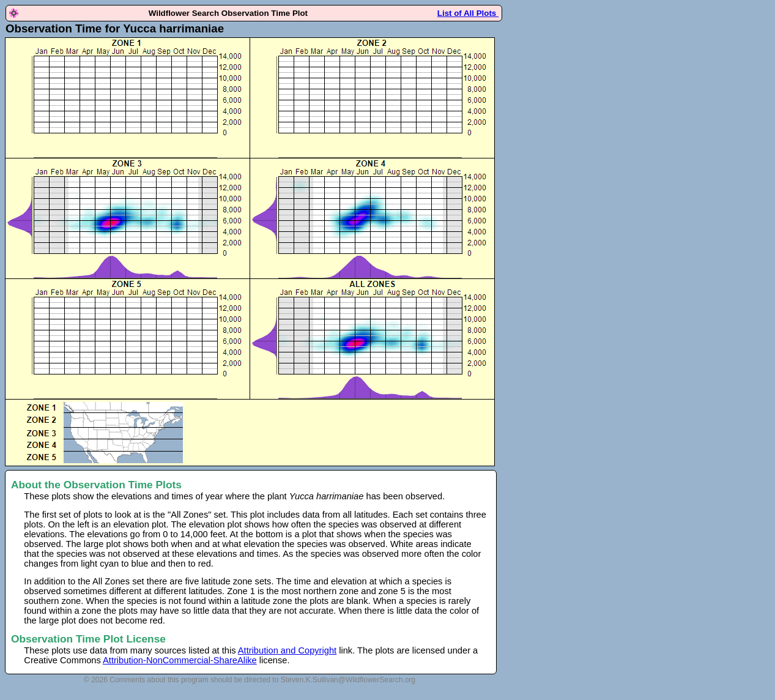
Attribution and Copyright (287, 650)
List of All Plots (468, 13)
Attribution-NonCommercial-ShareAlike (180, 660)
